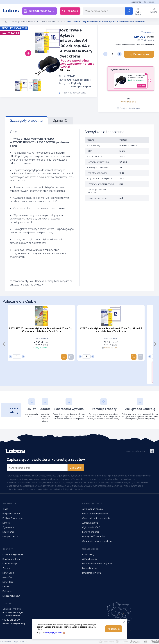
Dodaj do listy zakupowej (129, 108)
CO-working (88, 554)
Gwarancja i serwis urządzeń (97, 541)
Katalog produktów (39, 11)
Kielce (6, 586)
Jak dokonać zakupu (93, 509)
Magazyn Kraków (11, 596)
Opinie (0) (60, 120)
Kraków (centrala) (12, 559)
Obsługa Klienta (92, 503)
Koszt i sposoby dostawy (95, 514)
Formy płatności (91, 532)
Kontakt (8, 549)
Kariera (6, 523)
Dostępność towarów (93, 536)
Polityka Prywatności (13, 518)
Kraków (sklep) (10, 563)
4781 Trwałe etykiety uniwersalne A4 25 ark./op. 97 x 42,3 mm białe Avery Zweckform (111, 330)
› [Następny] (150, 80)
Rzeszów (7, 577)
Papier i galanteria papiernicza (25, 22)
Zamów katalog (90, 523)
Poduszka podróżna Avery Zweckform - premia (137, 77)
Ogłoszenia (8, 527)
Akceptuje (114, 629)
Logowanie (136, 2)
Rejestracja (149, 2)
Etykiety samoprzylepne (52, 22)
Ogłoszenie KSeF (91, 527)
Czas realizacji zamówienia (96, 518)
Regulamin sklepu (11, 514)
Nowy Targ (8, 582)
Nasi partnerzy (10, 536)
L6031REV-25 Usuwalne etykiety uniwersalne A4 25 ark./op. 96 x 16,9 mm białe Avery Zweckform (41, 330)
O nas (5, 509)
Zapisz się (76, 468)
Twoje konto (138, 12)
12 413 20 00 (13, 620)
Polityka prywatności (54, 633)
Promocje (70, 11)
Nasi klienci (8, 532)
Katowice (7, 591)
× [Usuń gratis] (146, 74)
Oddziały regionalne (13, 554)
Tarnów (6, 568)
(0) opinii (66, 70)
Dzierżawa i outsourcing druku (98, 563)
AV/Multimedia (90, 559)
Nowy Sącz (8, 573)
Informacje (9, 503)
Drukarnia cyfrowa (92, 573)
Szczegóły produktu (26, 120)
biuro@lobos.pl (18, 623)
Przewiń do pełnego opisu (72, 93)
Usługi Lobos (90, 549)
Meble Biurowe (90, 568)
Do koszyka (139, 54)
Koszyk (153, 10)
